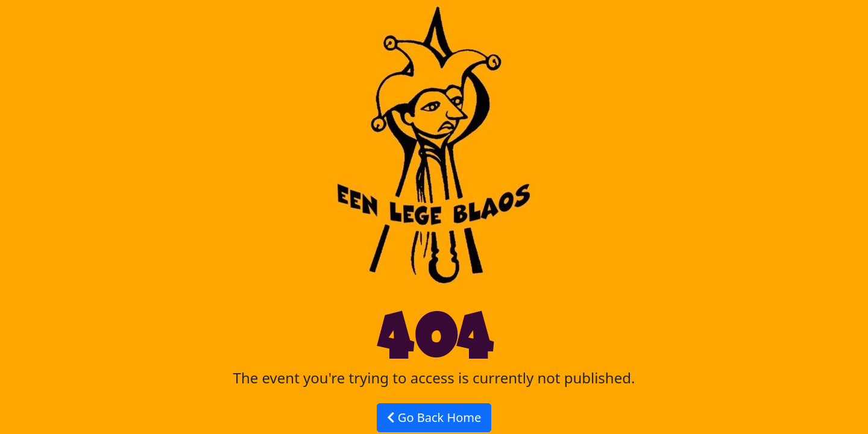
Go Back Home (434, 417)
